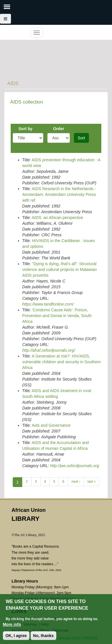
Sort (81, 138)
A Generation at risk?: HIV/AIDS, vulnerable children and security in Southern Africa (61, 362)
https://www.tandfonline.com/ (48, 304)
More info (12, 624)
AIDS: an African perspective (57, 218)
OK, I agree (16, 636)
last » (92, 482)
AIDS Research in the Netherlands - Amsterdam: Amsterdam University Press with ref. (59, 194)
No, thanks (44, 636)
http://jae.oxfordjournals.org (74, 466)
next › (76, 482)
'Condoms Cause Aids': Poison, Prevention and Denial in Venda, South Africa (57, 316)
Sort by (25, 129)
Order (59, 129)
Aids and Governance (51, 425)
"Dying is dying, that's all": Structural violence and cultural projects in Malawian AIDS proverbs (59, 269)
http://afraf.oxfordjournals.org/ (49, 350)
